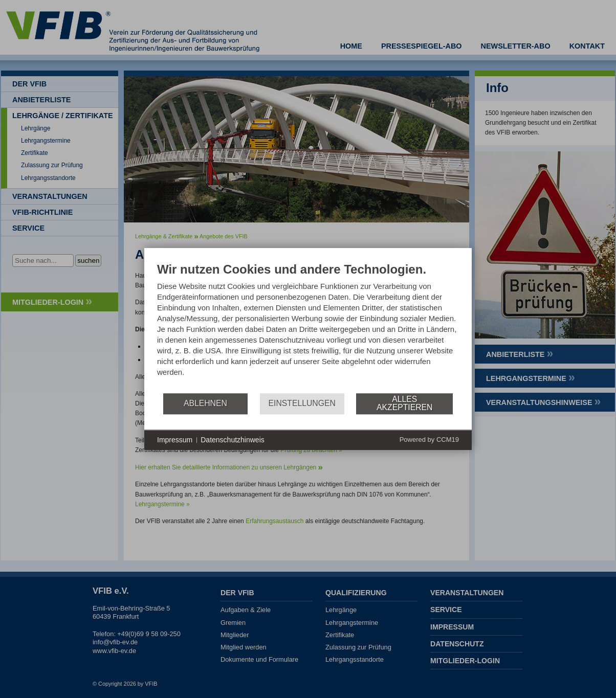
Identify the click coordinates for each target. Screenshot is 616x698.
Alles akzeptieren (404, 403)
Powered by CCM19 (429, 440)
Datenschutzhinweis (233, 440)
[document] (308, 327)
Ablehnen (205, 403)
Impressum (175, 440)
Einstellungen (302, 403)
